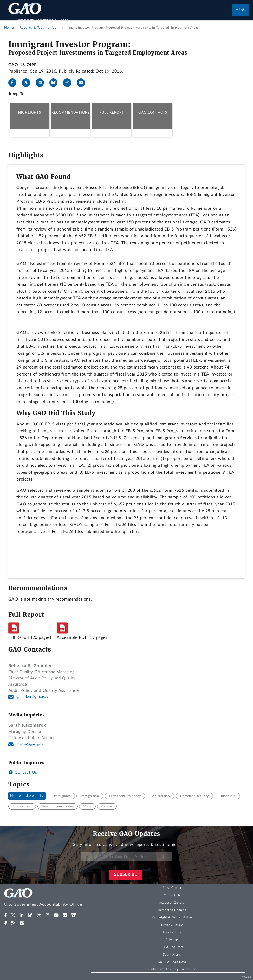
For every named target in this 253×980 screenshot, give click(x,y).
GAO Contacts (153, 113)
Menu (241, 10)
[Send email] (83, 83)
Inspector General (172, 903)
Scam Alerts (172, 955)
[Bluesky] (56, 83)
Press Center (172, 888)
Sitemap (172, 939)
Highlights (30, 113)
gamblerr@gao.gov (32, 697)
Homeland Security (27, 796)
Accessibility (172, 932)
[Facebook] (15, 83)
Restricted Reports (172, 910)
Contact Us (23, 772)
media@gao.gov (30, 744)
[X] (28, 83)
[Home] (120, 17)
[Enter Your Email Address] (126, 857)
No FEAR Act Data (172, 962)
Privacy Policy (172, 925)
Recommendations (71, 113)
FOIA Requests (172, 947)
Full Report (112, 113)
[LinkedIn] (42, 83)
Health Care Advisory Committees (172, 969)
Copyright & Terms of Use (172, 917)
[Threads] (69, 83)
